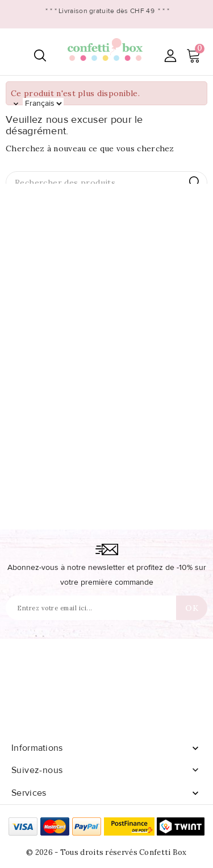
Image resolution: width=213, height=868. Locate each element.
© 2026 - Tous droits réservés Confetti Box (106, 852)
